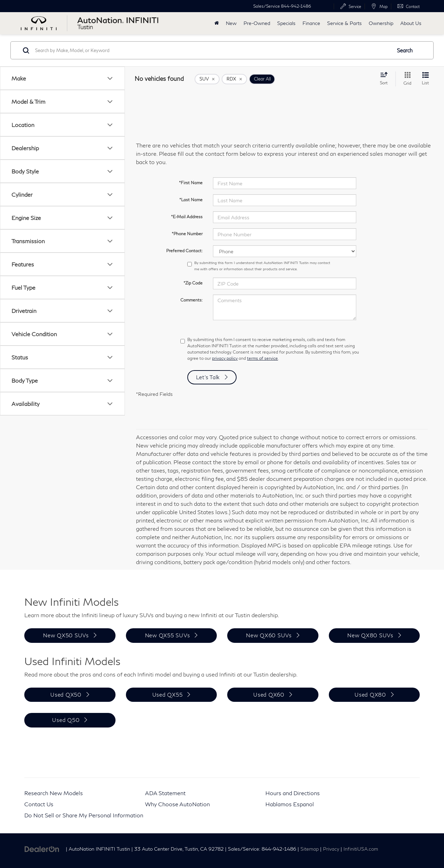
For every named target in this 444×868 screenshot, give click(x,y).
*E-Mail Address (187, 217)
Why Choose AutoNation (177, 804)
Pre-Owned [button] (257, 23)
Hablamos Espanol (290, 804)
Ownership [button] (381, 23)
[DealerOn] (42, 848)
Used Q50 (66, 720)
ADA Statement (165, 793)
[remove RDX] (234, 79)
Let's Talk (208, 377)
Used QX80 (370, 695)
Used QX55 (168, 695)
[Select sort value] (386, 78)
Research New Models (54, 793)
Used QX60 (269, 695)
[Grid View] (406, 79)
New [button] (231, 23)
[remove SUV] (207, 79)
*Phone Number (187, 234)
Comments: (191, 300)
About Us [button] (411, 23)
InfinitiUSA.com (361, 849)
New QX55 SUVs (168, 635)
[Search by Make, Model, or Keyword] (212, 50)
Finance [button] (311, 23)
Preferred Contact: (184, 251)
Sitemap (310, 849)
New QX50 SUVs (66, 635)
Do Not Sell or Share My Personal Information (84, 815)
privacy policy (225, 358)
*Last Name (191, 200)
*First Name (191, 183)
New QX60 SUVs (269, 635)
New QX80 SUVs (370, 635)
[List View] (425, 79)
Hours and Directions (293, 793)
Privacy (331, 849)
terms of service (262, 358)
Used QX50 (66, 695)
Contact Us (39, 804)
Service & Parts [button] (344, 23)
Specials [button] (286, 23)
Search (405, 50)
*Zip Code (193, 283)
